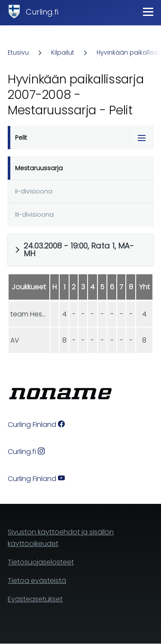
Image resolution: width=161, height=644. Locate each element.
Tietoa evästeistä (37, 581)
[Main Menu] (148, 12)
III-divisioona (34, 215)
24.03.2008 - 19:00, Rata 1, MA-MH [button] (79, 250)
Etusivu (18, 52)
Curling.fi (42, 12)
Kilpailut (63, 52)
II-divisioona (34, 191)
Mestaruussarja (39, 168)
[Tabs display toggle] (142, 138)
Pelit (21, 138)
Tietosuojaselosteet (41, 562)
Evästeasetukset (35, 599)
